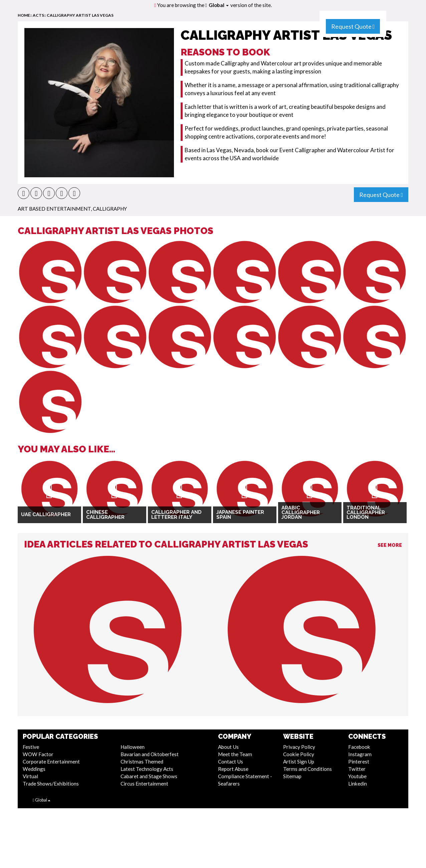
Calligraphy (110, 209)
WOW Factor (38, 754)
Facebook (359, 747)
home (24, 15)
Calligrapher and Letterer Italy (176, 515)
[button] (24, 193)
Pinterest (359, 762)
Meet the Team (235, 754)
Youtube (357, 776)
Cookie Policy (299, 754)
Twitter (357, 769)
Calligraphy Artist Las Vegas (80, 15)
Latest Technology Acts (147, 769)
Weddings (34, 769)
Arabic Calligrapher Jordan (301, 513)
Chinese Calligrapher (105, 515)
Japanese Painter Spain (240, 515)
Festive (31, 747)
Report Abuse (233, 769)
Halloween (133, 747)
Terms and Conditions (307, 769)
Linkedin (358, 784)
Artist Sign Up (299, 762)
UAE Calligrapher (46, 514)
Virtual (30, 776)
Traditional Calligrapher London (366, 513)
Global (219, 5)
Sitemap (292, 776)
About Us (228, 747)
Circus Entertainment (144, 784)
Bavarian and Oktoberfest (150, 754)
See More (390, 545)
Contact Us (231, 762)
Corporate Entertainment (51, 762)
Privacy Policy (299, 747)
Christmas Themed (142, 762)
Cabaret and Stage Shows (149, 776)
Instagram (360, 754)
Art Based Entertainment (54, 209)
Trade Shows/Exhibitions (51, 784)
